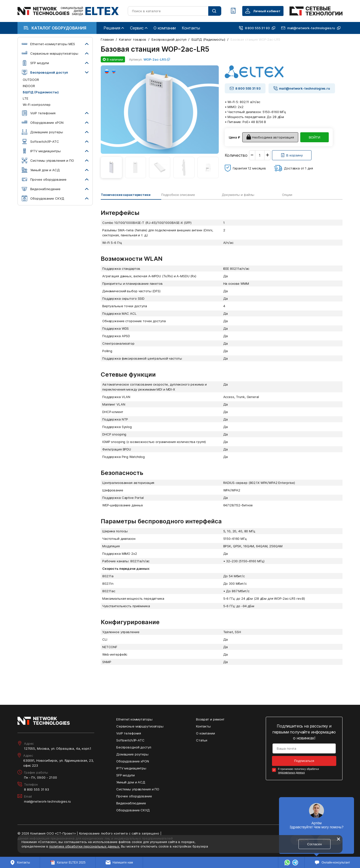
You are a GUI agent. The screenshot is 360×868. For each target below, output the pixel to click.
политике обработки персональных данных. (85, 846)
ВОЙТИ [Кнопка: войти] (314, 137)
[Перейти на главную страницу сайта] (68, 11)
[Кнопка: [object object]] (292, 155)
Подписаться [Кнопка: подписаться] (304, 761)
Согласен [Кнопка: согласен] (314, 844)
